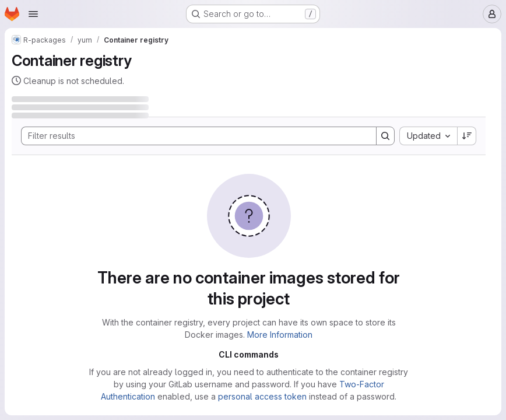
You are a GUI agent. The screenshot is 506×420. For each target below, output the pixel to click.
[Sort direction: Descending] (467, 136)
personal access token (262, 396)
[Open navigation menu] (33, 14)
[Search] (193, 136)
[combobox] (428, 136)
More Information (280, 335)
